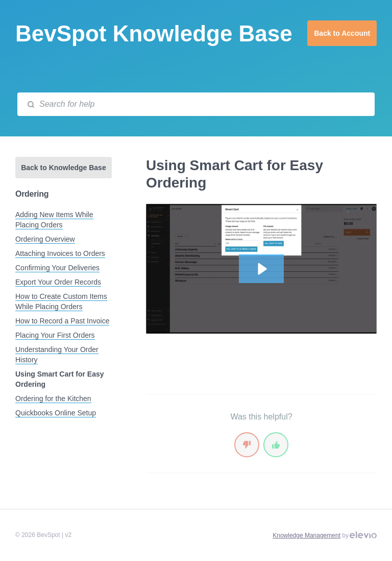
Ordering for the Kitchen (53, 399)
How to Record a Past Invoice (62, 321)
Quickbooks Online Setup (56, 413)
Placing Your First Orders (55, 335)
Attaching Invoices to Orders (60, 253)
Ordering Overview (45, 239)
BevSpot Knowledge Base (154, 33)
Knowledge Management (307, 535)
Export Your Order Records (58, 282)
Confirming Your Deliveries (57, 268)
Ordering (32, 194)
